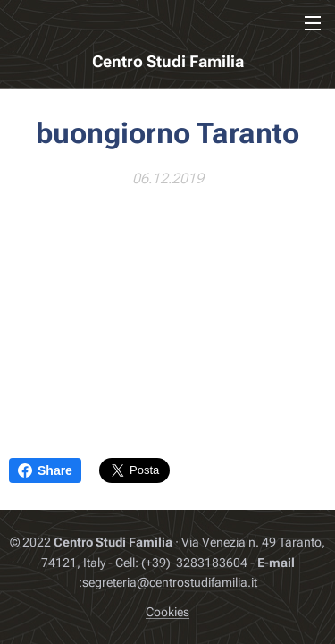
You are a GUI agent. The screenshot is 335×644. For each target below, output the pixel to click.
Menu (313, 23)
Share (45, 470)
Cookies (167, 612)
